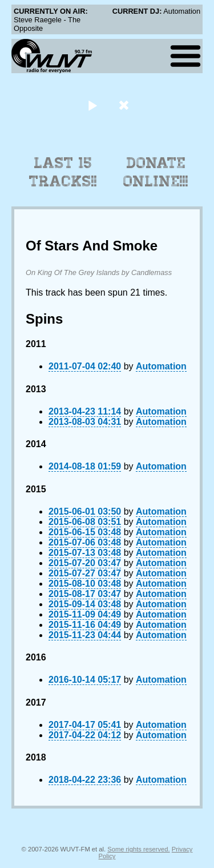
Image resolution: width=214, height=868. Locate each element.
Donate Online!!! (156, 172)
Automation (161, 366)
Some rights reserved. (138, 849)
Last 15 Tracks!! (63, 172)
